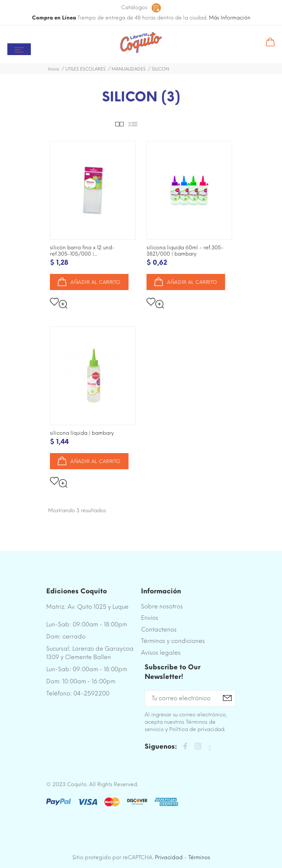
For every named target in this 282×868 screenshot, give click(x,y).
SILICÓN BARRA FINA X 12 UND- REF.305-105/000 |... (82, 251)
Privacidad (169, 857)
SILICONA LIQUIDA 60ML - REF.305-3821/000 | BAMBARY (185, 251)
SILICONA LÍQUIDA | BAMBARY (82, 433)
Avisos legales (161, 653)
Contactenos (159, 630)
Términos (199, 857)
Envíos (150, 618)
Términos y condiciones (173, 641)
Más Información (230, 18)
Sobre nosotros (162, 606)
